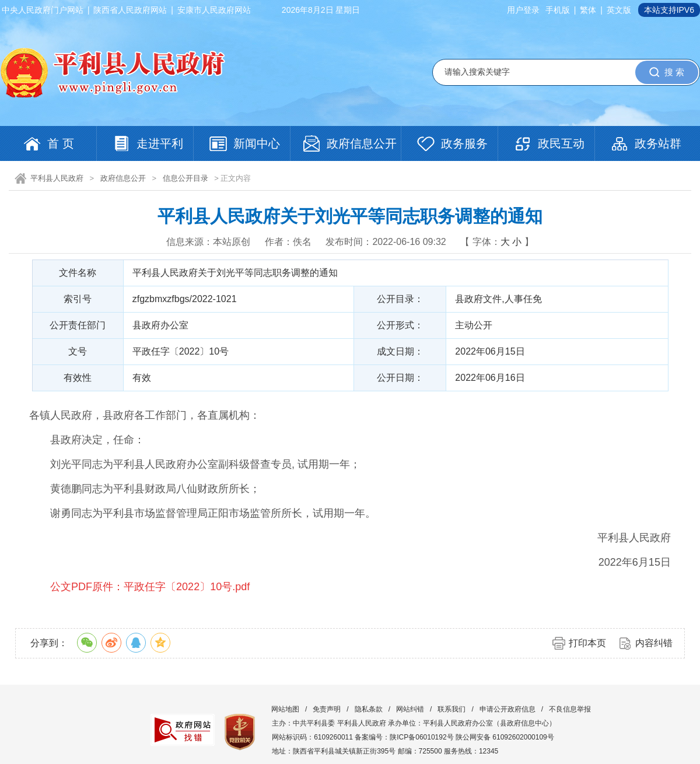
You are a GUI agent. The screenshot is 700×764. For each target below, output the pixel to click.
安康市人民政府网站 (214, 10)
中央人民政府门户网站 (43, 10)
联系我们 (452, 709)
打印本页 (587, 643)
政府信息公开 (123, 178)
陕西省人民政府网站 (130, 10)
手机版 (558, 10)
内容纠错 (654, 643)
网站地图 (285, 709)
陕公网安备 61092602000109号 (505, 737)
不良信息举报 (570, 709)
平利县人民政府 (57, 178)
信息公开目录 (185, 178)
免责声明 (327, 709)
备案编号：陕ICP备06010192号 (404, 737)
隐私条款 (369, 709)
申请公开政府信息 (508, 709)
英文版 (619, 10)
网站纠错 (410, 709)
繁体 (588, 10)
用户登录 (523, 10)
